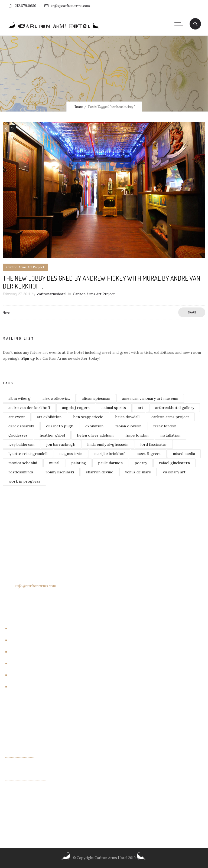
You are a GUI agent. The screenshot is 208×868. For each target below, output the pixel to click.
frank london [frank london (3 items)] (165, 426)
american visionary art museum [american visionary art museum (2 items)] (150, 398)
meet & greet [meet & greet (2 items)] (149, 454)
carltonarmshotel (52, 294)
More (6, 312)
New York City (25, 687)
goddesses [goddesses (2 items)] (18, 435)
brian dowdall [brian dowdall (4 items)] (127, 417)
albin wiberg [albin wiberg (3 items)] (19, 398)
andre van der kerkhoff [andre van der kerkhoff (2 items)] (29, 408)
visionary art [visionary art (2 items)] (174, 472)
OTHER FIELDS (20, 755)
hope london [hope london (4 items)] (137, 435)
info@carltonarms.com (71, 6)
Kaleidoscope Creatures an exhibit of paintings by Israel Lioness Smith (70, 732)
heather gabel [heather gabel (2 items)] (52, 435)
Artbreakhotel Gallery (32, 629)
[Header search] (195, 24)
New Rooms (23, 675)
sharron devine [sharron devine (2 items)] (100, 472)
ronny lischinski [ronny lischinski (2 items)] (60, 472)
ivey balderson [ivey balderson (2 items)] (21, 444)
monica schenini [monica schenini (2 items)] (23, 463)
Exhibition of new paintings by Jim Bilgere (43, 744)
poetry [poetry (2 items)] (141, 463)
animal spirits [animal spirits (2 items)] (114, 408)
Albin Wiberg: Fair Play (26, 779)
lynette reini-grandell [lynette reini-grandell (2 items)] (28, 454)
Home (78, 107)
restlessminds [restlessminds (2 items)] (21, 472)
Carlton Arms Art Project (35, 640)
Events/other (25, 664)
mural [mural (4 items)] (54, 463)
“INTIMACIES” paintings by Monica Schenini (45, 767)
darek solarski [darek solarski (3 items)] (21, 426)
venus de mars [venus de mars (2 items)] (138, 472)
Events (18, 652)
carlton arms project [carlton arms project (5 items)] (170, 417)
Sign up (28, 358)
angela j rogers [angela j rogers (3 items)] (76, 408)
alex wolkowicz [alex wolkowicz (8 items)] (56, 398)
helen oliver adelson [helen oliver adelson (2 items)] (95, 435)
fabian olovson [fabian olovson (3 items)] (128, 426)
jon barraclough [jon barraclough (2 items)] (61, 444)
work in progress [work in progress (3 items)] (24, 481)
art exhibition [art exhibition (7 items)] (49, 417)
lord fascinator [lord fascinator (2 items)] (154, 444)
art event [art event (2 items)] (17, 417)
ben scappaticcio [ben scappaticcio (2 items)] (88, 417)
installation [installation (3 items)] (170, 435)
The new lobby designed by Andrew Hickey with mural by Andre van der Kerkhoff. (101, 282)
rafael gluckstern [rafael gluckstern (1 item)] (174, 463)
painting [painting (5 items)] (79, 463)
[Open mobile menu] (180, 24)
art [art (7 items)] (141, 408)
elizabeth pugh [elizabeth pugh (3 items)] (60, 426)
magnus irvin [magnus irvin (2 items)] (71, 454)
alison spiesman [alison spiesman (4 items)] (96, 398)
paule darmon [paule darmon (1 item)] (110, 463)
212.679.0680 (26, 6)
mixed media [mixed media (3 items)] (184, 454)
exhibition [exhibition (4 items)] (94, 426)
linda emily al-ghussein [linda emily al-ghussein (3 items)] (108, 444)
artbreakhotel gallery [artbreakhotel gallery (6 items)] (175, 408)
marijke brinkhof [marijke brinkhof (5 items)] (109, 454)
